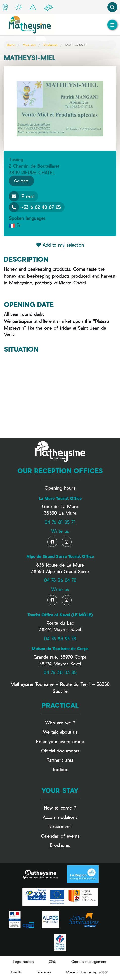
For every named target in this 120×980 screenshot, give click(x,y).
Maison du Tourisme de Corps (60, 649)
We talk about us (60, 732)
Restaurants (60, 826)
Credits (16, 972)
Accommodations (60, 817)
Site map (44, 972)
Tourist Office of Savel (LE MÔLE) (60, 615)
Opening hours (60, 488)
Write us (60, 531)
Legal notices (23, 961)
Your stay (29, 45)
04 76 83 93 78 (60, 638)
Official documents (60, 751)
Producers (51, 45)
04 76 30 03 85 (60, 672)
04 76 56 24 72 (60, 580)
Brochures (60, 845)
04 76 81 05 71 (60, 522)
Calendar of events (60, 836)
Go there (21, 181)
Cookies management (89, 961)
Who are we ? (60, 722)
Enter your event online (60, 741)
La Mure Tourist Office (60, 498)
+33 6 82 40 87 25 (35, 207)
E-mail (22, 196)
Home (11, 45)
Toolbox (60, 769)
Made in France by (87, 972)
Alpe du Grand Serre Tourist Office (60, 556)
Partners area (60, 760)
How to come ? (60, 808)
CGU (53, 961)
